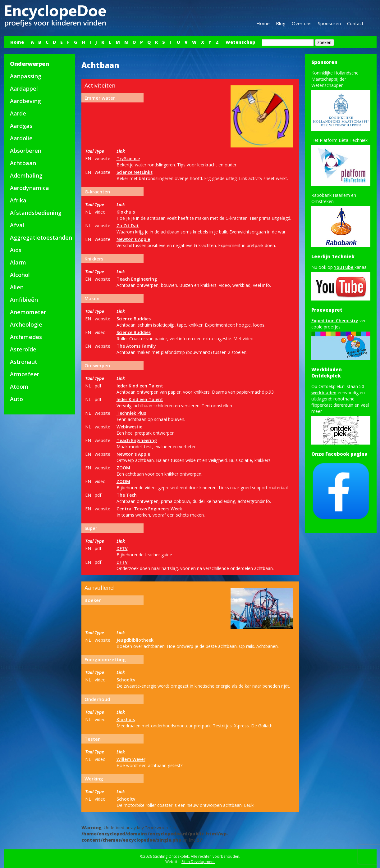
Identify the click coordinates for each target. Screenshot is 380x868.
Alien (17, 287)
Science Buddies (134, 319)
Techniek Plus (131, 413)
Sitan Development (198, 862)
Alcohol (20, 275)
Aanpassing (26, 76)
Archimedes (26, 337)
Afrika (18, 200)
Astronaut (24, 362)
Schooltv (126, 680)
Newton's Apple (133, 239)
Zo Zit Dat (128, 226)
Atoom (19, 387)
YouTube (344, 267)
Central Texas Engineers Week (149, 509)
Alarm (18, 262)
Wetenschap (240, 42)
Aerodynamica (30, 188)
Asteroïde (23, 349)
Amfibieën (24, 300)
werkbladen (324, 393)
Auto (16, 399)
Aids (16, 250)
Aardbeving (25, 101)
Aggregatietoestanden (41, 237)
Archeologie (26, 324)
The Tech (127, 495)
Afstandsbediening (36, 213)
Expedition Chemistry (335, 321)
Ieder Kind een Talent (140, 386)
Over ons (302, 23)
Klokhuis (126, 212)
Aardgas (21, 126)
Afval (17, 225)
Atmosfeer (25, 374)
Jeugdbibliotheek (135, 640)
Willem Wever (131, 759)
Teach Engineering (137, 279)
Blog (281, 23)
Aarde (18, 113)
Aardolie (21, 138)
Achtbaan (23, 163)
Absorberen (26, 151)
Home (263, 23)
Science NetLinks (135, 172)
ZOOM (123, 468)
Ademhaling (26, 175)
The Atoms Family (136, 346)
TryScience (128, 158)
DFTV (122, 548)
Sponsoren (329, 23)
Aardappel (24, 88)
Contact (355, 23)
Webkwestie (129, 427)
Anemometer (28, 312)
